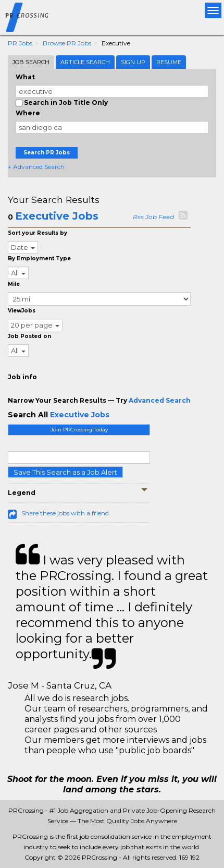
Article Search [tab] (85, 62)
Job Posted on (29, 336)
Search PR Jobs (47, 153)
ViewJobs (22, 311)
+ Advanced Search (36, 167)
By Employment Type (39, 258)
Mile (14, 284)
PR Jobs (20, 43)
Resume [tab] (169, 62)
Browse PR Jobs (67, 43)
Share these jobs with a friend (65, 513)
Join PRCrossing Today (79, 430)
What (25, 77)
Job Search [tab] (31, 62)
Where (28, 113)
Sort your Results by (38, 233)
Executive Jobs (57, 216)
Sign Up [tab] (133, 62)
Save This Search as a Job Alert (65, 472)
